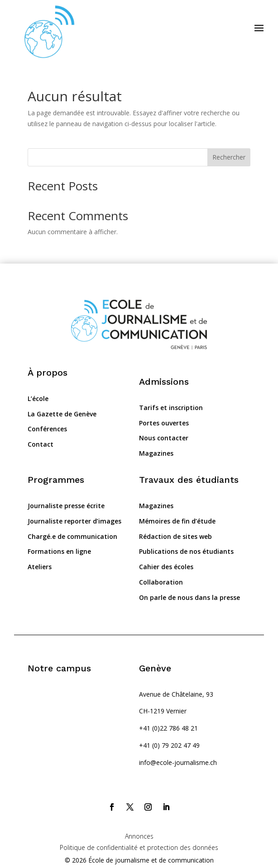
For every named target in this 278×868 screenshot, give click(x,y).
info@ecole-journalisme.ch (178, 762)
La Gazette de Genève (62, 414)
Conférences (47, 429)
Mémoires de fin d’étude (177, 521)
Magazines (156, 453)
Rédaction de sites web (175, 536)
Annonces (139, 836)
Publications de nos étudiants (186, 551)
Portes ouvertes (164, 423)
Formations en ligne (59, 551)
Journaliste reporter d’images (74, 521)
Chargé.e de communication (72, 536)
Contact (41, 444)
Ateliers (40, 567)
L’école (38, 399)
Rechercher (229, 157)
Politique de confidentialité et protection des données (139, 847)
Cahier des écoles (166, 567)
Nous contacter (164, 438)
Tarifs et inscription (171, 408)
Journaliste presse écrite (66, 506)
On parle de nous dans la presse (189, 597)
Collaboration (161, 582)
